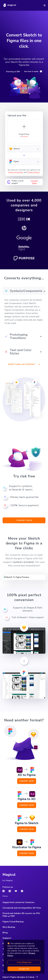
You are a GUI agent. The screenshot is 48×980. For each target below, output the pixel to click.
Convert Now (27, 778)
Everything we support (24, 364)
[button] (45, 5)
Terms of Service (16, 172)
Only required (24, 962)
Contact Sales (34, 182)
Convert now (24, 520)
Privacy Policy (33, 172)
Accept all (24, 969)
